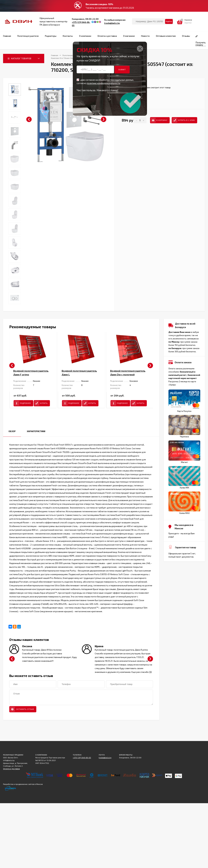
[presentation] (29, 119)
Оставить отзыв (22, 709)
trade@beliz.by (112, 23)
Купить (41, 403)
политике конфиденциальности (103, 83)
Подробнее (23, 403)
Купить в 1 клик (184, 120)
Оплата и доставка (11, 769)
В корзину (159, 120)
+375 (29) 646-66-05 (82, 758)
